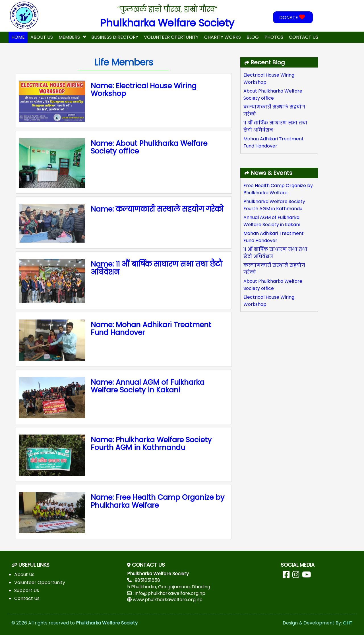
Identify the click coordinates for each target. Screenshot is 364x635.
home (18, 37)
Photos (274, 37)
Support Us (27, 590)
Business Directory (115, 37)
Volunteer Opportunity (40, 582)
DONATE (293, 18)
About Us (42, 37)
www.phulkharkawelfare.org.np (168, 600)
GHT (348, 623)
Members (69, 37)
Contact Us (304, 37)
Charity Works (223, 37)
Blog (253, 37)
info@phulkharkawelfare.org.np (170, 593)
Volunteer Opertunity (171, 37)
